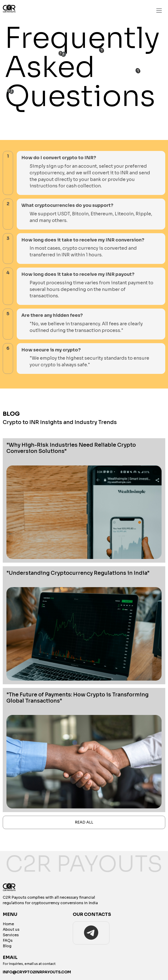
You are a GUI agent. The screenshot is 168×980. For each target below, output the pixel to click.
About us (11, 929)
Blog (7, 946)
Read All (84, 822)
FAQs (8, 940)
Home (8, 924)
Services (11, 935)
